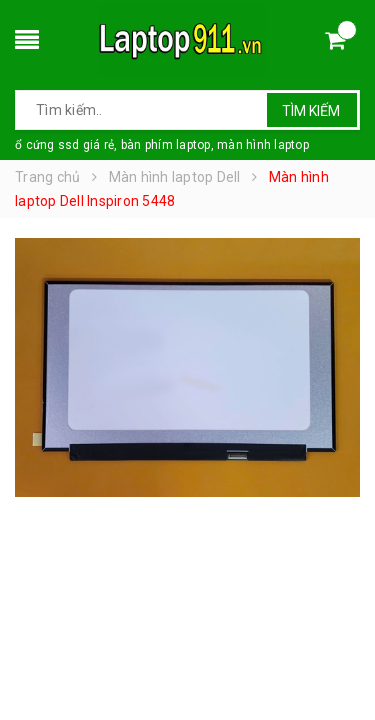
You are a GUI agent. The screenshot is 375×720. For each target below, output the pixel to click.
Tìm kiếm (311, 111)
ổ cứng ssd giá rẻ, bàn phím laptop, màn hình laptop (162, 145)
